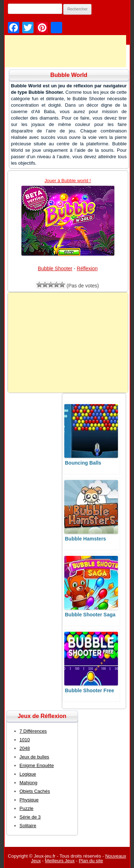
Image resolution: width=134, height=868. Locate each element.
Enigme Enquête (37, 765)
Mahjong (29, 783)
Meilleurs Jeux (60, 861)
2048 (25, 748)
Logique (28, 774)
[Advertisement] (68, 343)
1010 (25, 740)
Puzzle (27, 808)
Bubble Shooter (55, 268)
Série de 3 (30, 817)
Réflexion (87, 268)
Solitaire (28, 826)
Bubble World (69, 75)
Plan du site (91, 861)
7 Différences (33, 731)
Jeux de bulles (34, 757)
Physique (29, 800)
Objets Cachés (35, 791)
